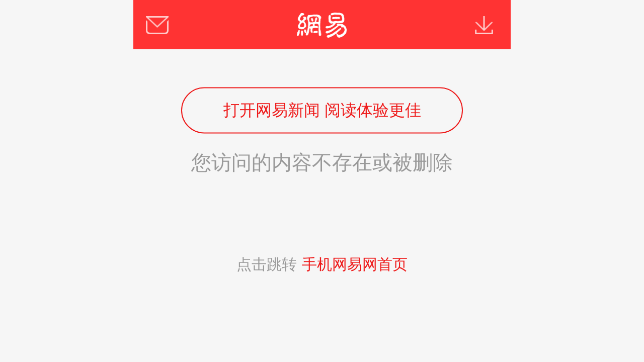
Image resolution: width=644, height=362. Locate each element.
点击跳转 (322, 264)
